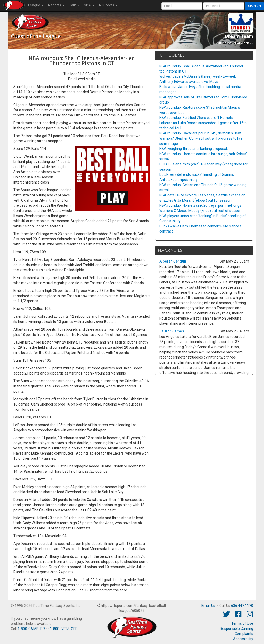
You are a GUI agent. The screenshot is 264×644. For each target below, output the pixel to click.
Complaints (244, 634)
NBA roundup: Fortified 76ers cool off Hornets (196, 118)
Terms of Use (242, 623)
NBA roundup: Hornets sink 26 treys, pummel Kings (200, 205)
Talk (74, 5)
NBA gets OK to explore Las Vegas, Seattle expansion (202, 195)
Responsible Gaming (237, 629)
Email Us (208, 606)
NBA (89, 5)
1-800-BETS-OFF (63, 629)
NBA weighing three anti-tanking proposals (194, 149)
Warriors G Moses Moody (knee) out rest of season (200, 211)
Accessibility (243, 639)
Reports (56, 5)
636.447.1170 (242, 606)
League (36, 5)
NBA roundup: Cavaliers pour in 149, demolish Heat (200, 133)
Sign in (254, 6)
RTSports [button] (108, 5)
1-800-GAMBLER (31, 629)
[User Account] (182, 6)
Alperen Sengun (173, 261)
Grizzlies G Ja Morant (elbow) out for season (195, 200)
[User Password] (224, 6)
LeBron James (172, 331)
